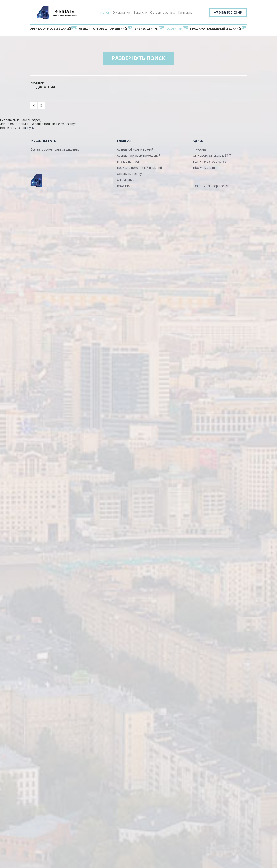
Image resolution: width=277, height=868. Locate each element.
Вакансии (140, 12)
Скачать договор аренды (211, 186)
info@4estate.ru (204, 168)
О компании (121, 12)
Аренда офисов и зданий (51, 29)
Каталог (103, 12)
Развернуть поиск (138, 58)
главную (27, 128)
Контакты (185, 12)
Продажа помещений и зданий (216, 29)
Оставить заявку (163, 12)
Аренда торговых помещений (103, 29)
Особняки (174, 29)
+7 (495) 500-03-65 (228, 12)
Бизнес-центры (147, 29)
